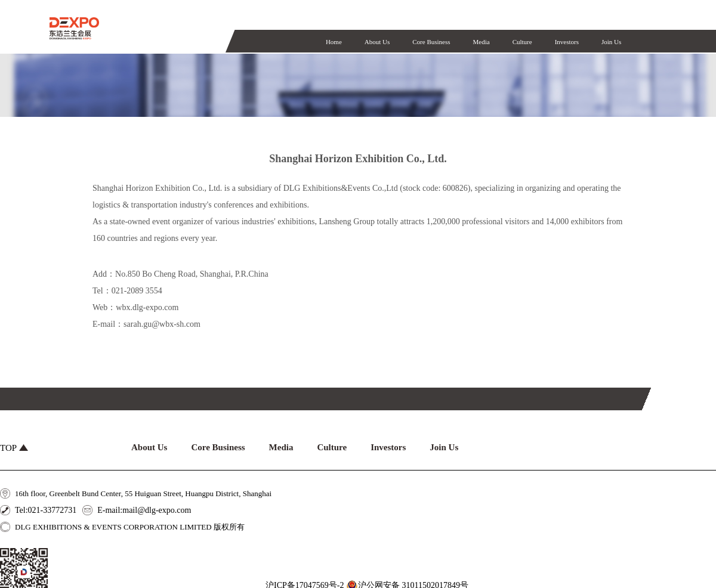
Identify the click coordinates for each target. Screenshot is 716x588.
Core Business (431, 42)
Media (482, 42)
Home (334, 42)
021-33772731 (53, 510)
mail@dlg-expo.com (157, 510)
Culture (522, 42)
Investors (567, 42)
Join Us (611, 42)
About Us (377, 42)
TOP (14, 448)
